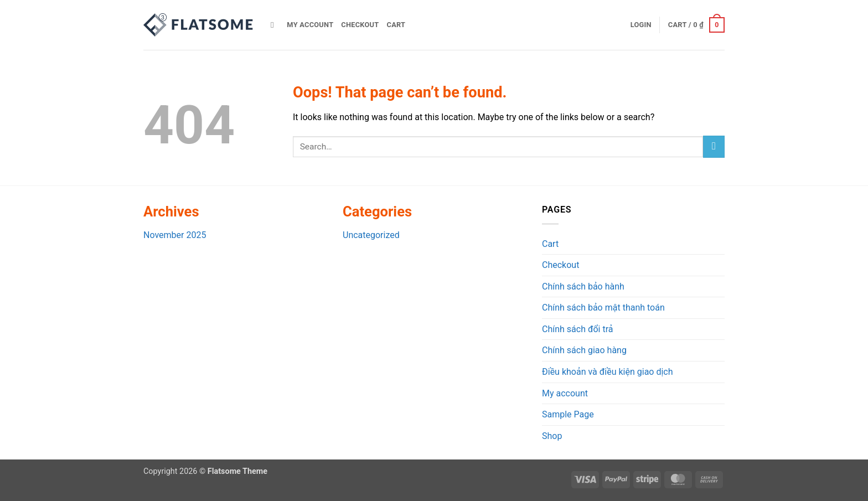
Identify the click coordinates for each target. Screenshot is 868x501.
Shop (552, 436)
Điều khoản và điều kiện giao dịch (608, 372)
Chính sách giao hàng (584, 350)
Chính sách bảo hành (583, 286)
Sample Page (568, 414)
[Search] (275, 25)
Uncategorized (371, 235)
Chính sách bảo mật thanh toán (603, 308)
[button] (641, 25)
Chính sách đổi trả (578, 329)
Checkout (360, 25)
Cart (396, 25)
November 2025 (175, 235)
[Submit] (714, 146)
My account (310, 25)
